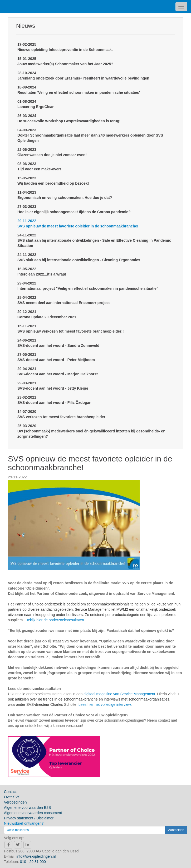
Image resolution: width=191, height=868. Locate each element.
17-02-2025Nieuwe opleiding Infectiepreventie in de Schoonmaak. (65, 47)
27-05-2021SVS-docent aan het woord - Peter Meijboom (56, 357)
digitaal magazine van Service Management (119, 694)
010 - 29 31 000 (33, 862)
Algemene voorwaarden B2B (27, 808)
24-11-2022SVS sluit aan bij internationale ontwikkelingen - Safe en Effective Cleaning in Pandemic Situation (94, 240)
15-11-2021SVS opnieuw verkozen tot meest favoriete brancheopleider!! (71, 329)
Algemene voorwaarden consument (33, 813)
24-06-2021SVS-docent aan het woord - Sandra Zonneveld (58, 343)
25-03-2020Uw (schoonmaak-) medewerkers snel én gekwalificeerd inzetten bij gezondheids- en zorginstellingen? (91, 431)
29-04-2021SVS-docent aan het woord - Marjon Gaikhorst (58, 371)
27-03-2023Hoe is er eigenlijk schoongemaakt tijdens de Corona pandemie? (74, 209)
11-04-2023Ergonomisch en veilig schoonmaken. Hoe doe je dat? (65, 195)
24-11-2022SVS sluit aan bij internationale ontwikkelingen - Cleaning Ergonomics (79, 257)
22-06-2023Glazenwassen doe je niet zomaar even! (52, 152)
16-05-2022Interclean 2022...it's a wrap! (42, 272)
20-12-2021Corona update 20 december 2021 (47, 314)
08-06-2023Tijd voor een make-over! (39, 166)
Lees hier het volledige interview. (105, 704)
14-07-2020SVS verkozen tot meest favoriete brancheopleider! (62, 414)
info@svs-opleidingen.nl (36, 856)
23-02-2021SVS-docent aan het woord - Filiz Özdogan (54, 400)
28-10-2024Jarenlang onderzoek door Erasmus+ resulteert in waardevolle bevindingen (83, 76)
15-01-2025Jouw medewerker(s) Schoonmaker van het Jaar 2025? (65, 61)
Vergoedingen (15, 802)
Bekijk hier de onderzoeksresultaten (55, 620)
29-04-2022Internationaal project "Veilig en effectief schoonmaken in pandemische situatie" (88, 286)
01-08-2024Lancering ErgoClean (36, 104)
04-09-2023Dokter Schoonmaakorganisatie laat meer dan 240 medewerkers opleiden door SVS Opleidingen (90, 135)
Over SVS (12, 797)
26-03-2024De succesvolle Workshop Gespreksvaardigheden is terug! (69, 118)
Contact (10, 792)
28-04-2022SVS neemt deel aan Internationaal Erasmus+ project (64, 300)
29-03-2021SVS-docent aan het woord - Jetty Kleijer (53, 386)
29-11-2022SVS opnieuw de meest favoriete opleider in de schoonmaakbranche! (78, 223)
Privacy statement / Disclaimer (29, 818)
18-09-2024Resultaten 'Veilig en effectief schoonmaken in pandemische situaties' (79, 90)
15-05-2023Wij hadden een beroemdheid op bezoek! (53, 181)
